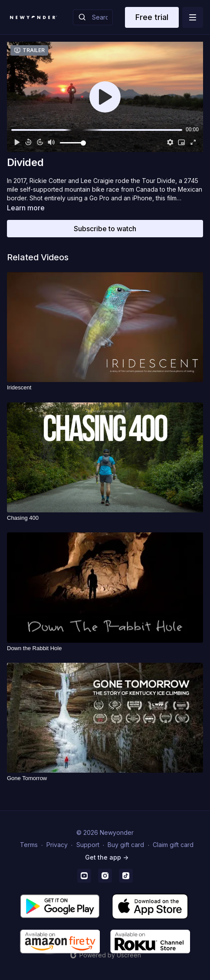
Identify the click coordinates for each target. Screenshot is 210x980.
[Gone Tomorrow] (105, 778)
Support (88, 845)
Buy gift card (126, 845)
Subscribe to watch (105, 229)
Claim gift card (173, 845)
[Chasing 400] (105, 518)
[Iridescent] (105, 388)
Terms (29, 845)
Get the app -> (107, 857)
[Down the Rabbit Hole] (105, 648)
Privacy (57, 845)
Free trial (152, 17)
